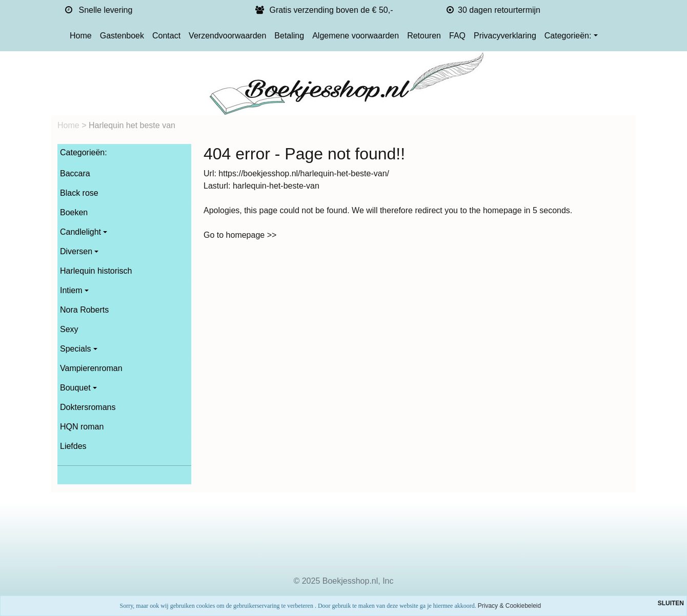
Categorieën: (568, 36)
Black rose (79, 193)
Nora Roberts (84, 310)
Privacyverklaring (505, 36)
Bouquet (75, 388)
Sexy (69, 329)
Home (81, 36)
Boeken (74, 212)
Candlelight (80, 232)
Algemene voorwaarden (356, 36)
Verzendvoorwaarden (227, 36)
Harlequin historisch (96, 271)
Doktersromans (88, 407)
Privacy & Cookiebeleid (509, 606)
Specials (75, 349)
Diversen (76, 251)
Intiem (71, 290)
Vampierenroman (91, 368)
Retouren (424, 36)
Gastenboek (122, 36)
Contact (166, 36)
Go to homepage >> (240, 235)
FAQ (457, 36)
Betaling (289, 36)
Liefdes (73, 446)
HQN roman (82, 427)
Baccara (75, 173)
